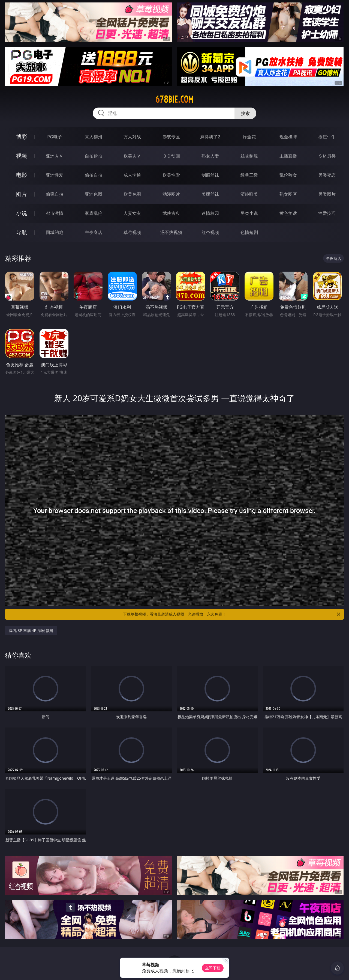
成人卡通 (132, 175)
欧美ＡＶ (132, 156)
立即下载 (213, 968)
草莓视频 (132, 232)
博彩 (22, 137)
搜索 (245, 113)
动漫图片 (171, 194)
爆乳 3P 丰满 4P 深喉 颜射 (31, 630)
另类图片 (327, 194)
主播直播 (288, 156)
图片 (22, 194)
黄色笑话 (288, 213)
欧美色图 (132, 194)
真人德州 (94, 137)
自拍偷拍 (94, 156)
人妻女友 (132, 213)
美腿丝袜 (210, 194)
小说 (22, 213)
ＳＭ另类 (327, 156)
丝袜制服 (249, 156)
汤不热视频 (171, 232)
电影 (22, 175)
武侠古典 (171, 213)
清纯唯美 (249, 194)
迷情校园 (210, 213)
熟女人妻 (210, 156)
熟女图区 (288, 194)
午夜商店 (94, 232)
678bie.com (174, 99)
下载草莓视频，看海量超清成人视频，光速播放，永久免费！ (232, 614)
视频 (22, 156)
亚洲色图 (94, 194)
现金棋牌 (288, 137)
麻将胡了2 (210, 137)
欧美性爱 (171, 175)
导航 (22, 232)
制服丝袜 (210, 175)
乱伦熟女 (288, 175)
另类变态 (327, 175)
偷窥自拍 (55, 194)
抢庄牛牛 (327, 137)
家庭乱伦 (94, 213)
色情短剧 (249, 232)
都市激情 (55, 213)
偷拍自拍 (94, 175)
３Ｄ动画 (171, 156)
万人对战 (132, 137)
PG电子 (54, 137)
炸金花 (249, 137)
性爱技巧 (327, 213)
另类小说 (249, 213)
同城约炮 (55, 232)
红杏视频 (210, 232)
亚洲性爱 (55, 175)
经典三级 (249, 175)
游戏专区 (171, 137)
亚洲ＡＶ (55, 156)
